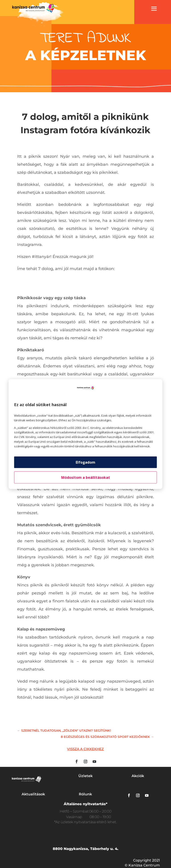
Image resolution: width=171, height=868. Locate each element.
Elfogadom (85, 462)
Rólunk (85, 794)
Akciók (138, 776)
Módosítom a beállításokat (86, 477)
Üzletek (85, 776)
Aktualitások (33, 794)
